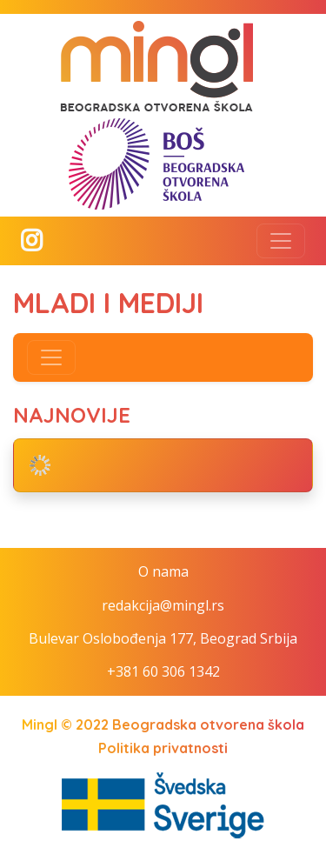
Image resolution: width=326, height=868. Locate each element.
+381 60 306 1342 (163, 671)
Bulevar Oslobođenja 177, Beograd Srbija (163, 638)
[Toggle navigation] (281, 241)
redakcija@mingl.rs (163, 605)
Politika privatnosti (163, 748)
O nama (163, 571)
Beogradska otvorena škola (208, 724)
